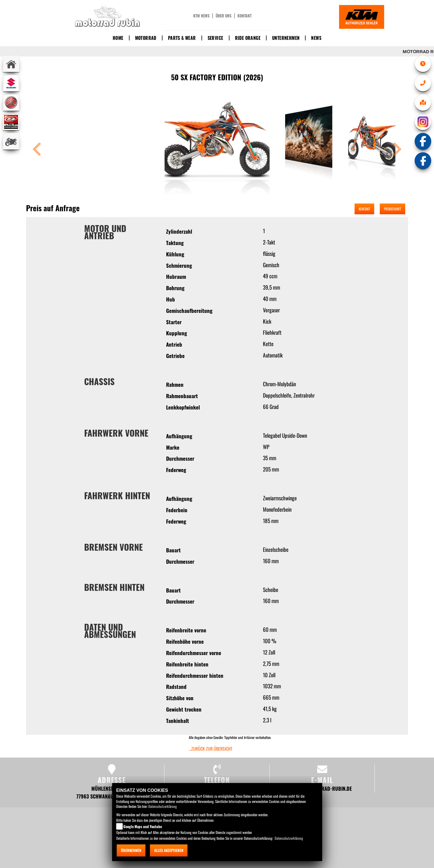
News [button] (316, 38)
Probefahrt (392, 209)
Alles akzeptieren (169, 850)
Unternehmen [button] (286, 38)
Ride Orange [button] (248, 38)
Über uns (224, 16)
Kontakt (245, 16)
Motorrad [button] (146, 38)
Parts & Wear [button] (182, 38)
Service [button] (215, 38)
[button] (37, 150)
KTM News (201, 16)
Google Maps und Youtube (143, 826)
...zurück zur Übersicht (211, 749)
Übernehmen (131, 850)
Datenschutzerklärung (163, 806)
